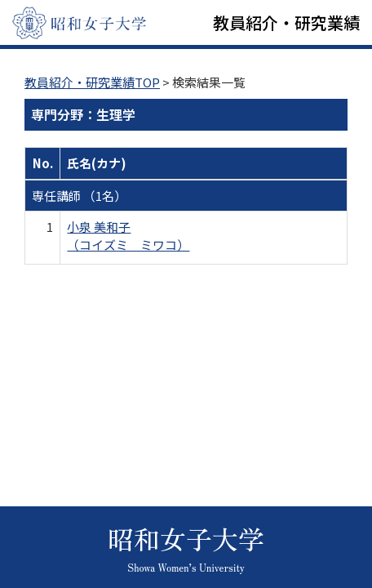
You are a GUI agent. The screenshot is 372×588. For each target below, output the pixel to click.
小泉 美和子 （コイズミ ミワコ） (128, 235)
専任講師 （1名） (79, 196)
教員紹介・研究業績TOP (92, 82)
